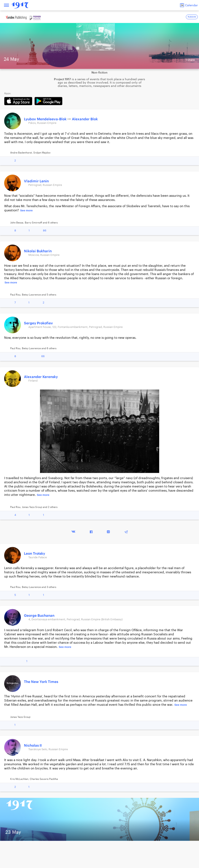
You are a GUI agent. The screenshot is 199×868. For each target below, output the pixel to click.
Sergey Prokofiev (38, 323)
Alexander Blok (85, 119)
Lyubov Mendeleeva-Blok (46, 119)
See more (26, 210)
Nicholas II (33, 746)
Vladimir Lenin (36, 181)
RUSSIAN (192, 17)
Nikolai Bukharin (38, 251)
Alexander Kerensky (41, 377)
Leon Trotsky (34, 554)
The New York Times (41, 682)
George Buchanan (39, 616)
